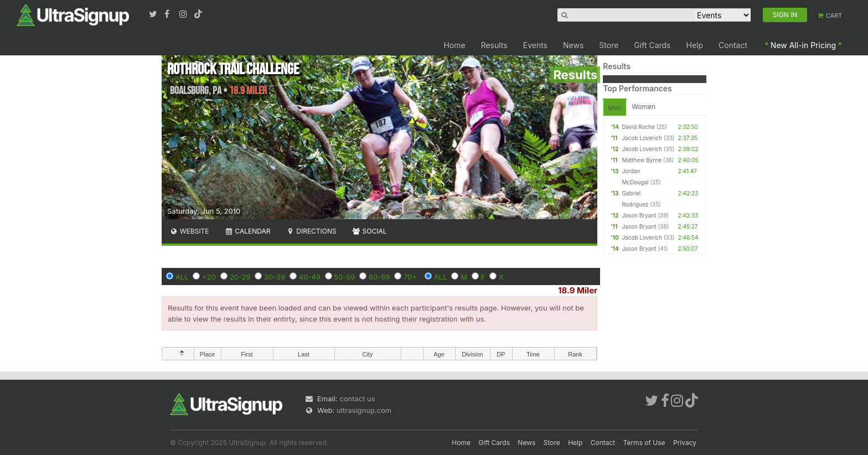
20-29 (240, 277)
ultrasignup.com (364, 410)
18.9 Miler (578, 290)
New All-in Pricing (803, 45)
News (573, 45)
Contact (733, 45)
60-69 (379, 277)
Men (615, 108)
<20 (209, 277)
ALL (182, 277)
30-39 (275, 277)
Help (695, 45)
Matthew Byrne (642, 160)
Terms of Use (644, 443)
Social (370, 231)
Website (189, 231)
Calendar (248, 231)
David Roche (638, 127)
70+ (410, 277)
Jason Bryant (639, 215)
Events (535, 45)
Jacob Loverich (642, 138)
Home (454, 45)
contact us (357, 399)
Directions (311, 231)
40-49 (310, 277)
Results (494, 45)
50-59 (345, 277)
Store (609, 45)
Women (644, 107)
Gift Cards (652, 45)
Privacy (685, 443)
